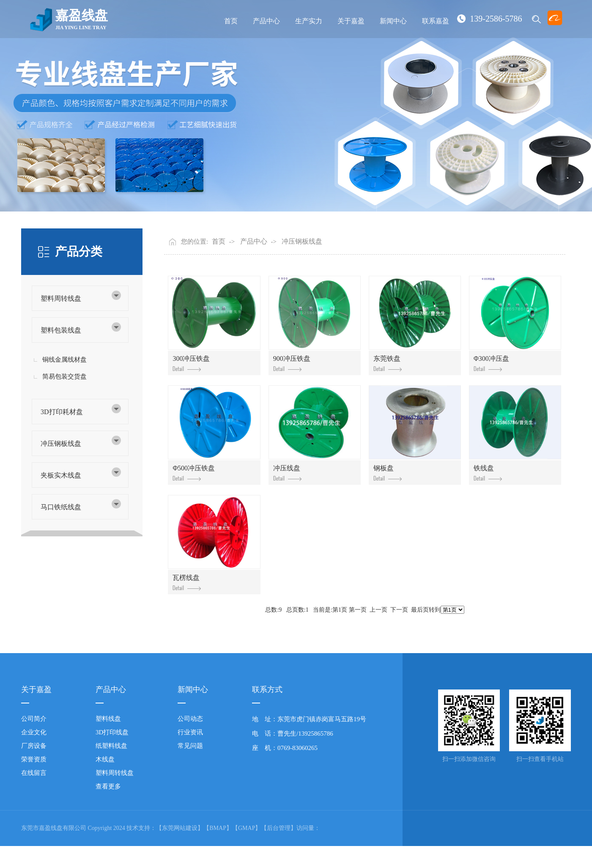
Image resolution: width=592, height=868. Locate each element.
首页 (231, 21)
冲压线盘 (287, 473)
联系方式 (267, 689)
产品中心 (266, 21)
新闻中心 (393, 21)
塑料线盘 (108, 719)
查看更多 (108, 786)
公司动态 (190, 719)
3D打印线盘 (112, 732)
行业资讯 (190, 732)
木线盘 (105, 759)
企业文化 (34, 732)
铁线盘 (488, 473)
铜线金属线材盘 (64, 360)
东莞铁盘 (388, 363)
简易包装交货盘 (64, 376)
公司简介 (34, 719)
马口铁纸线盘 (61, 507)
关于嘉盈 (351, 21)
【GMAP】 (247, 828)
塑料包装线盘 (61, 330)
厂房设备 (34, 746)
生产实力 (309, 21)
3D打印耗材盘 (62, 412)
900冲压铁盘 (292, 363)
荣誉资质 (34, 759)
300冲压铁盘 (191, 363)
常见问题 (190, 746)
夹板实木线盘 (61, 475)
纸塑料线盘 (111, 746)
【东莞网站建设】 (180, 828)
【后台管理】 (279, 828)
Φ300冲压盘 (491, 363)
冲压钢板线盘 (61, 444)
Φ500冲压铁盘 (194, 473)
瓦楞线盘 (187, 582)
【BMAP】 (218, 828)
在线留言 (34, 773)
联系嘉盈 (436, 21)
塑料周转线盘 (61, 298)
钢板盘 (388, 473)
